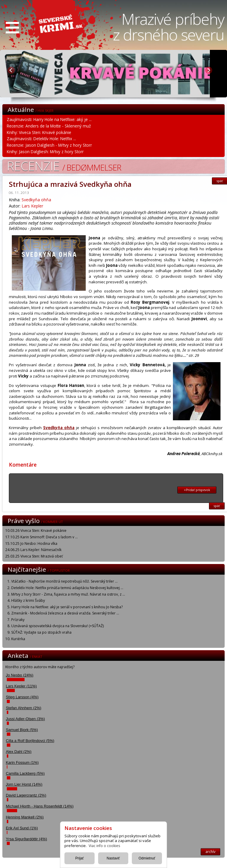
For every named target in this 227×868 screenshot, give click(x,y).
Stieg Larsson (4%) (22, 697)
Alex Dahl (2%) (19, 752)
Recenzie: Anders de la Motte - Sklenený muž (49, 126)
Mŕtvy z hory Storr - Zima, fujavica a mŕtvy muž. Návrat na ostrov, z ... (68, 594)
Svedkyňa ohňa (36, 200)
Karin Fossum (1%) (22, 762)
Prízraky (18, 620)
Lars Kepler (32, 206)
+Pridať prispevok (197, 490)
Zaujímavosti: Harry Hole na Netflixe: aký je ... (49, 119)
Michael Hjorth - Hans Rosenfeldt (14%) (40, 806)
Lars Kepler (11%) (21, 686)
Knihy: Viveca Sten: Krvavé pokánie (39, 132)
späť (217, 506)
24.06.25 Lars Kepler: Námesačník (33, 550)
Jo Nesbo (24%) (20, 675)
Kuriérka (18, 639)
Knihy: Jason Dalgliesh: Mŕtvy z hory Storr (45, 152)
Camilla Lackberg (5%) (25, 773)
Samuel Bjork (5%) (22, 730)
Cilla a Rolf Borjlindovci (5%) (30, 741)
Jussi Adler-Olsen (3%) (25, 719)
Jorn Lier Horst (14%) (24, 784)
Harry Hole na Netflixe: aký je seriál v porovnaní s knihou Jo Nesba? (67, 607)
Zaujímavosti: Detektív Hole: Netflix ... (41, 139)
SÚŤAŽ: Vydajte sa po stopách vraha (41, 632)
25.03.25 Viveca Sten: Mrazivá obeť (34, 556)
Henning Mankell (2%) (25, 817)
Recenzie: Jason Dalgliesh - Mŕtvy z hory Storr (49, 145)
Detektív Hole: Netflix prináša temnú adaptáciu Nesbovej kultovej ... (67, 588)
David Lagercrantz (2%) (26, 795)
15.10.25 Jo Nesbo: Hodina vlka (31, 543)
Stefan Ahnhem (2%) (24, 708)
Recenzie (64, 166)
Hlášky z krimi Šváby (28, 600)
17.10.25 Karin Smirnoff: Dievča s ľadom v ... (42, 537)
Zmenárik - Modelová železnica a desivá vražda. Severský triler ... (65, 613)
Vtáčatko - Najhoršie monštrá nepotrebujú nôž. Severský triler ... (64, 581)
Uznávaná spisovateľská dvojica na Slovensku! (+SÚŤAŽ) (57, 626)
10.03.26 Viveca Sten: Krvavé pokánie (36, 531)
